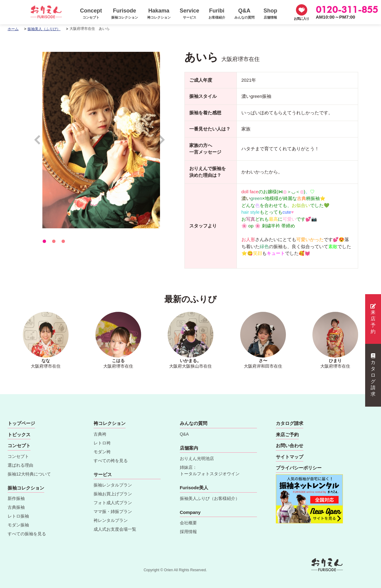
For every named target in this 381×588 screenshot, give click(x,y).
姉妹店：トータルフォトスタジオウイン (210, 470)
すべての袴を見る (111, 461)
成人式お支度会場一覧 (115, 529)
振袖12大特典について (29, 474)
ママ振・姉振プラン (113, 511)
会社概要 (188, 523)
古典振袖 (16, 507)
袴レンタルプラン (111, 520)
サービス (103, 474)
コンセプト (18, 456)
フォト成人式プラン (113, 503)
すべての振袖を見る (27, 534)
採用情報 (188, 532)
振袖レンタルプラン (113, 485)
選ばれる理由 (20, 465)
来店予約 (373, 319)
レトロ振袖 (18, 516)
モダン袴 (102, 452)
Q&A (184, 434)
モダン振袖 (18, 525)
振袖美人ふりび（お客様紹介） (210, 498)
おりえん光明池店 (197, 458)
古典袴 (100, 434)
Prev (40, 143)
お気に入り (301, 19)
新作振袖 (16, 498)
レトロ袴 (102, 443)
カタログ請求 (373, 375)
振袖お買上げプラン (113, 494)
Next (162, 143)
